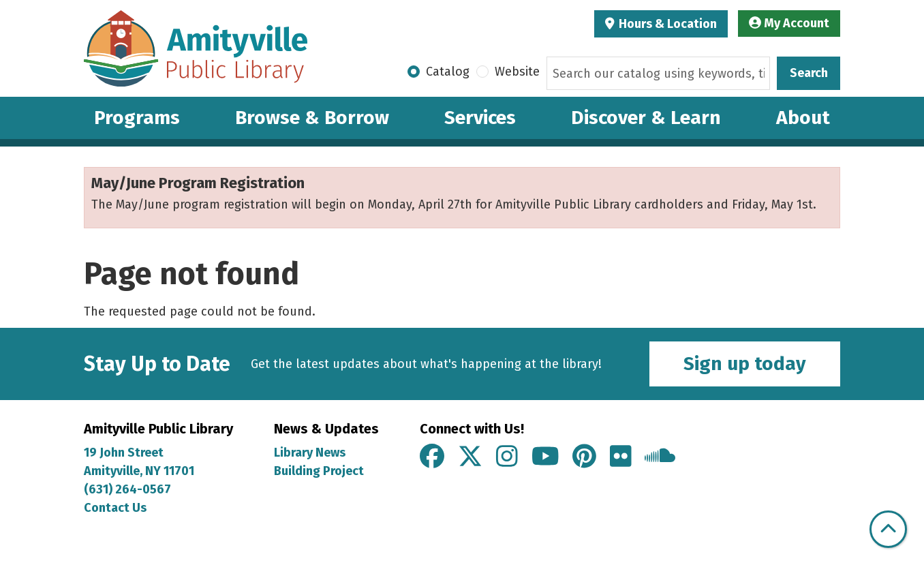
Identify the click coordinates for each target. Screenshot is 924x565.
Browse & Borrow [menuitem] (312, 118)
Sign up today (745, 364)
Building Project (319, 471)
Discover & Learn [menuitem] (646, 118)
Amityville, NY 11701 (140, 471)
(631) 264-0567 (127, 489)
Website (517, 72)
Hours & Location (666, 24)
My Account (789, 23)
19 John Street (124, 453)
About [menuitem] (803, 118)
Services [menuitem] (480, 118)
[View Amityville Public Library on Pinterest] (584, 457)
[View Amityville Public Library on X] (470, 457)
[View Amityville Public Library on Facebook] (432, 457)
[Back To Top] (888, 529)
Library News (310, 453)
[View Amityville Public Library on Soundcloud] (660, 457)
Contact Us (115, 508)
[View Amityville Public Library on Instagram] (507, 457)
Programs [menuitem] (137, 118)
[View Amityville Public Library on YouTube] (545, 457)
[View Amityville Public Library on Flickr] (621, 457)
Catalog (448, 72)
